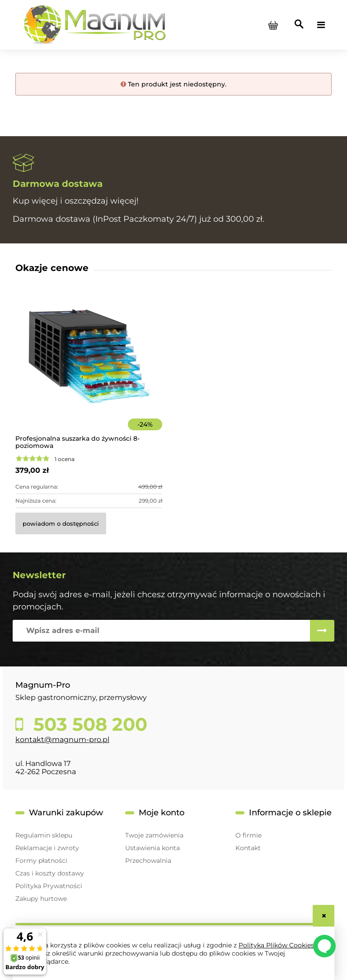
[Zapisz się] (322, 631)
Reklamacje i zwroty (47, 848)
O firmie (249, 835)
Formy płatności (41, 861)
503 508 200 (88, 724)
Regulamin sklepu (44, 835)
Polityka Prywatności (49, 886)
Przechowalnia (148, 861)
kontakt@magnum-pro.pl (62, 740)
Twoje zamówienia (154, 835)
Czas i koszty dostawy (50, 873)
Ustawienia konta (152, 848)
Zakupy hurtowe (41, 899)
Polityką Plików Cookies (276, 945)
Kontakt (248, 848)
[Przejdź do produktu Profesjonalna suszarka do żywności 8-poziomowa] (89, 369)
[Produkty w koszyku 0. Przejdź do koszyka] (273, 25)
